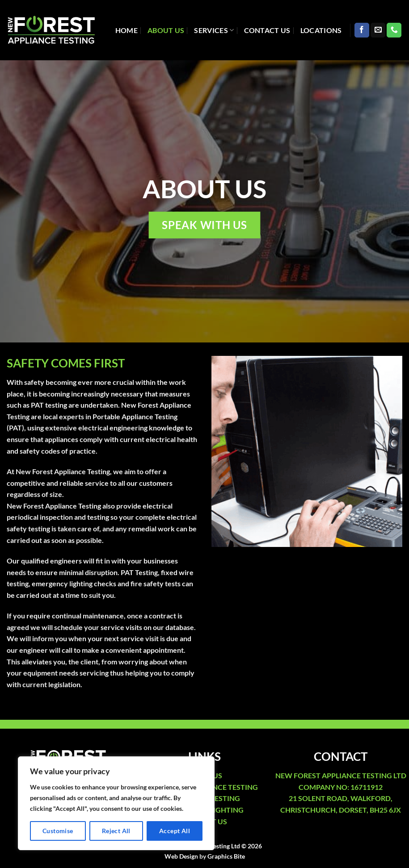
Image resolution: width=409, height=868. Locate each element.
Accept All (175, 831)
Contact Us (267, 30)
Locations (321, 30)
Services (214, 30)
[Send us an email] (378, 30)
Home (126, 30)
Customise (58, 831)
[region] (116, 803)
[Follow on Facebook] (362, 30)
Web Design (181, 856)
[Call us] (394, 30)
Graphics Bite (226, 856)
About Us (166, 30)
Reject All (116, 831)
